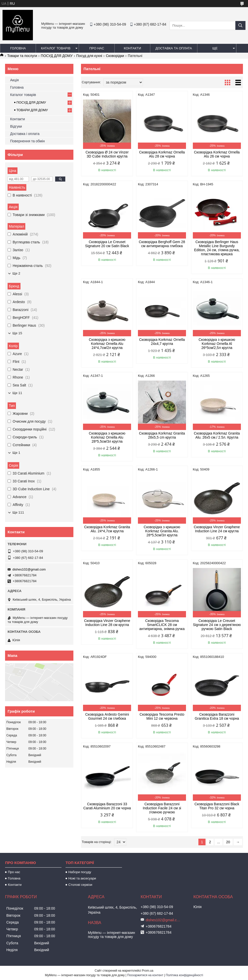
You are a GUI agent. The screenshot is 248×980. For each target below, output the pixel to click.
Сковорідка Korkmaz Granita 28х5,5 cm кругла (162, 435)
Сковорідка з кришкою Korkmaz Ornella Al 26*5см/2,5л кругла (217, 344)
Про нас (97, 48)
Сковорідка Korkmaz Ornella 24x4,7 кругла (162, 342)
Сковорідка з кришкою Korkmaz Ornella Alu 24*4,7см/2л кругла (107, 344)
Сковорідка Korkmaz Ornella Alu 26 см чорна (217, 154)
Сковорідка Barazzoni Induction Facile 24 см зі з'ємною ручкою (162, 808)
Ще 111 (18, 512)
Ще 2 (16, 273)
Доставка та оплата (174, 48)
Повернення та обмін (27, 141)
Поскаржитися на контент (145, 975)
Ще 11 (17, 393)
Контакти (132, 48)
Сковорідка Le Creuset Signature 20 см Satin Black (107, 244)
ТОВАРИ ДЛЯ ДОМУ (32, 110)
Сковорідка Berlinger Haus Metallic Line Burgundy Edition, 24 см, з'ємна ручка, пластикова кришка (217, 248)
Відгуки (16, 126)
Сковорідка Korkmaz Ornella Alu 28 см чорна (162, 154)
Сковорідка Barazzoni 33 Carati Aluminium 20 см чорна (107, 806)
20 (228, 842)
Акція (14, 80)
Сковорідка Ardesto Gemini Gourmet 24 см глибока (107, 716)
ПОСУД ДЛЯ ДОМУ (57, 56)
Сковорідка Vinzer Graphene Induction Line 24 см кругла (217, 529)
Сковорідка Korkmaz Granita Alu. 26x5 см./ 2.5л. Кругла (217, 435)
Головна (18, 48)
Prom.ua (148, 971)
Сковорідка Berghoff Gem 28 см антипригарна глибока (162, 244)
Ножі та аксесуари (82, 878)
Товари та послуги (22, 56)
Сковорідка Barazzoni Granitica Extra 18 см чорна (217, 716)
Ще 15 (17, 333)
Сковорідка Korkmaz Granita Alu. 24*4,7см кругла (107, 529)
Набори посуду (80, 872)
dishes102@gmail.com (29, 569)
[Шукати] (240, 25)
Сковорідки (115, 56)
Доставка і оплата (25, 134)
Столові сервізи (80, 885)
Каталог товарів (56, 48)
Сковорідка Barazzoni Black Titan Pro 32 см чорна (217, 806)
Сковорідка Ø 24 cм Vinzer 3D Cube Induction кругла (107, 154)
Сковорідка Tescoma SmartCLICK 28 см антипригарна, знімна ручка (162, 625)
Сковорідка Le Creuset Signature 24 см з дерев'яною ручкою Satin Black (217, 625)
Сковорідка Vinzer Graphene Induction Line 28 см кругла (107, 623)
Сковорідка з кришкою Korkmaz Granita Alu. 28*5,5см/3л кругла (162, 531)
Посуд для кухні (89, 56)
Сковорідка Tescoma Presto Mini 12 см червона (162, 716)
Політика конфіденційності (184, 975)
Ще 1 (16, 453)
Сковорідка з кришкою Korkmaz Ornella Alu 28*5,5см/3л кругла (107, 437)
